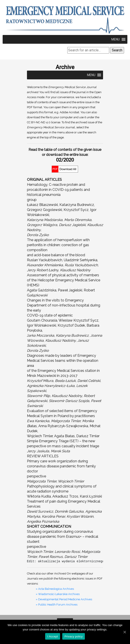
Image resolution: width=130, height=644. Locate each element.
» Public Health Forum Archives (57, 605)
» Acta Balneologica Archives (55, 589)
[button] (116, 39)
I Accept (53, 636)
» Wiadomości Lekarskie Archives (58, 594)
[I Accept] (125, 632)
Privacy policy (74, 636)
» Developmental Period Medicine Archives (64, 599)
